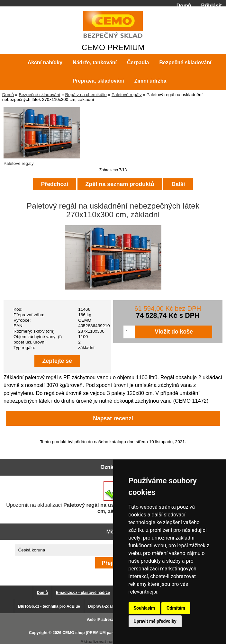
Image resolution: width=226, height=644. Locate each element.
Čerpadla (138, 63)
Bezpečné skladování (39, 95)
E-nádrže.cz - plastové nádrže (83, 593)
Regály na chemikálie (86, 95)
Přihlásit (212, 5)
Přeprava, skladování (98, 81)
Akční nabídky (45, 63)
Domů (184, 5)
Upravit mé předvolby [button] (155, 621)
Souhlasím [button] (145, 608)
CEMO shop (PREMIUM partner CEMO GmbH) (105, 633)
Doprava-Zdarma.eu (106, 606)
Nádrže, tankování (95, 63)
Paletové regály (127, 95)
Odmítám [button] (176, 608)
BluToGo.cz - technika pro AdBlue (49, 606)
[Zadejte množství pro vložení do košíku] (129, 332)
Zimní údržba (150, 81)
